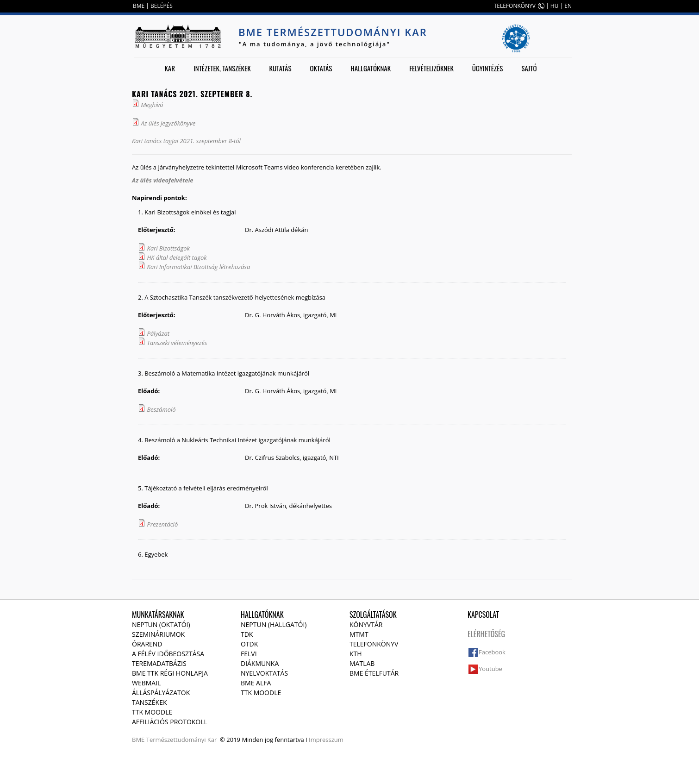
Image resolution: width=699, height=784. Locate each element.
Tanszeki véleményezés (177, 343)
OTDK (249, 644)
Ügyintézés (488, 68)
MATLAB (362, 663)
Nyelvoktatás (264, 673)
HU (555, 6)
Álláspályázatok (161, 693)
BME (139, 6)
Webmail (146, 683)
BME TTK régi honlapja (170, 673)
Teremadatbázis (159, 663)
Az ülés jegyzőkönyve (168, 123)
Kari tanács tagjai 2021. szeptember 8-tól (186, 141)
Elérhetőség (486, 634)
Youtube (490, 669)
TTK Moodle (152, 712)
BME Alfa (256, 683)
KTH (356, 654)
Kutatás (281, 68)
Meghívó (152, 105)
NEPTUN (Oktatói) (161, 624)
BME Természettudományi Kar (333, 32)
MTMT (359, 634)
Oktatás (321, 68)
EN (568, 6)
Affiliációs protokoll (170, 722)
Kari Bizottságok (168, 248)
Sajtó (529, 68)
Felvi (249, 654)
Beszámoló (161, 409)
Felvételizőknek (431, 68)
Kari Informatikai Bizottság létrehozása (198, 267)
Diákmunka (260, 663)
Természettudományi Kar (182, 740)
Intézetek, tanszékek (222, 68)
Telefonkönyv (374, 644)
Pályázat (158, 333)
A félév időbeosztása (168, 654)
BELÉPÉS (162, 6)
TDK (247, 634)
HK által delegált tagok (177, 257)
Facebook (492, 652)
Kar (170, 68)
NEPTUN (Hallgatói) (274, 624)
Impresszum (326, 740)
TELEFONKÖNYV (515, 6)
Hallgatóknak (371, 68)
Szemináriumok (158, 634)
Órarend (147, 644)
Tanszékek (150, 702)
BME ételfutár (374, 673)
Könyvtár (366, 624)
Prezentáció (162, 524)
